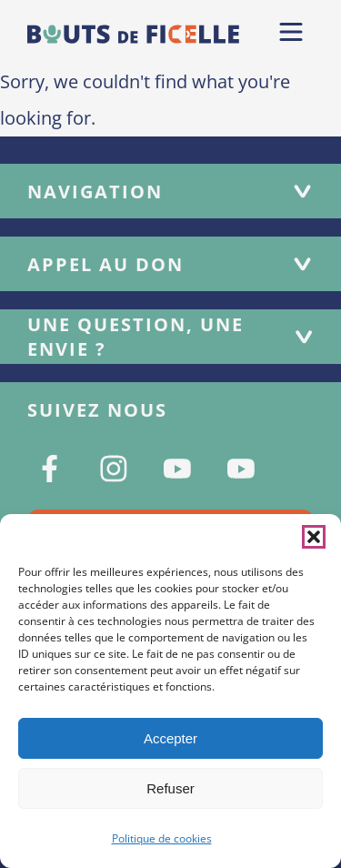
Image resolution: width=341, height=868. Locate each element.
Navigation (170, 192)
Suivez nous (97, 410)
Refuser (170, 788)
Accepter (170, 738)
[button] (314, 537)
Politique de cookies (162, 838)
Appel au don (170, 264)
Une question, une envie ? (170, 337)
